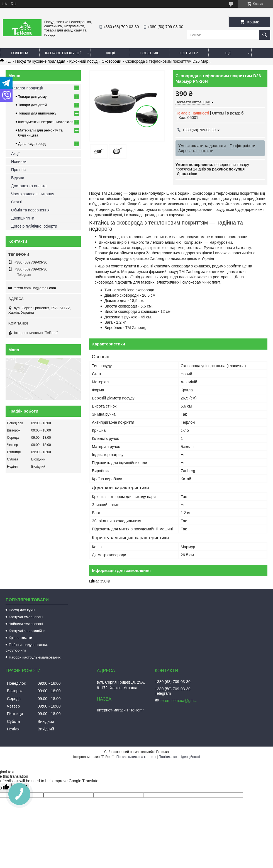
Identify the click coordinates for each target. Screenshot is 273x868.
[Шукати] (265, 35)
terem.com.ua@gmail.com (35, 288)
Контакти (189, 53)
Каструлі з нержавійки (27, 631)
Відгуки (18, 178)
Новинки (19, 162)
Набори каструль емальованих (35, 657)
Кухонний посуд (83, 61)
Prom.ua (163, 752)
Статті (17, 202)
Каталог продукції (63, 53)
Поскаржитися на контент (136, 757)
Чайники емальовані (26, 624)
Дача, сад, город (32, 144)
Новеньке (150, 53)
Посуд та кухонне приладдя (40, 61)
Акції (110, 53)
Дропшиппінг (23, 218)
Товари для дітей (32, 105)
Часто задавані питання (33, 194)
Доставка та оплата (29, 186)
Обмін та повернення (30, 210)
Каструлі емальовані (26, 617)
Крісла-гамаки (20, 638)
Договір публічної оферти (34, 226)
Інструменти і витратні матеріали (46, 122)
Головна (20, 53)
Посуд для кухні (22, 610)
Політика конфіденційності (179, 757)
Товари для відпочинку (37, 113)
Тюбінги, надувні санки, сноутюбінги (27, 648)
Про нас (18, 170)
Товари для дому (32, 97)
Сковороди (112, 61)
